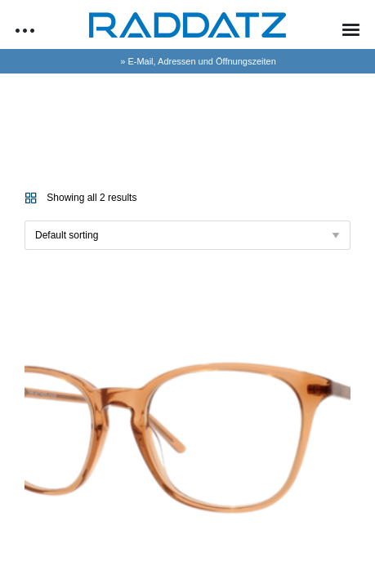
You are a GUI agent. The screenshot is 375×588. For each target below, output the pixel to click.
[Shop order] (187, 235)
